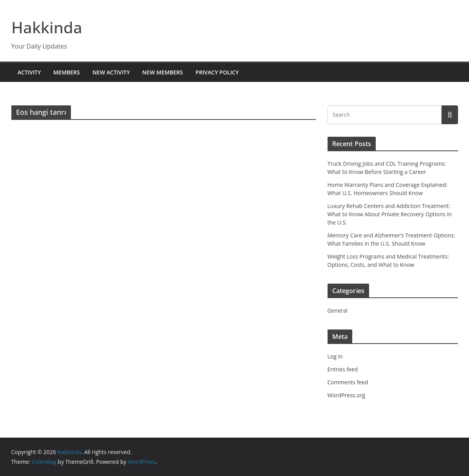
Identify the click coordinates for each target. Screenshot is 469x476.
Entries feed (343, 369)
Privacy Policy (217, 72)
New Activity (111, 72)
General (338, 310)
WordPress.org (346, 395)
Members (67, 72)
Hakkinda (47, 27)
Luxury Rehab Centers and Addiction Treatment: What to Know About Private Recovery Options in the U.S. (390, 214)
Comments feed (348, 382)
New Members (163, 72)
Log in (335, 356)
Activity (29, 72)
